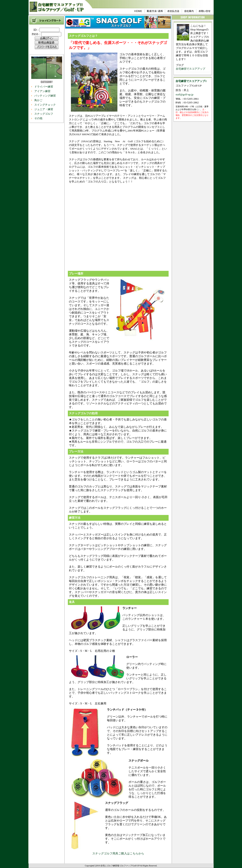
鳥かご (38, 100)
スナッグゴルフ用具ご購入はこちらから (118, 854)
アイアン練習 (42, 91)
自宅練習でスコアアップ (190, 69)
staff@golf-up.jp (184, 94)
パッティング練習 (45, 96)
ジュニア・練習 (44, 109)
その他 (38, 118)
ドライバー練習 (44, 87)
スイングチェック (45, 105)
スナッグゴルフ (44, 114)
